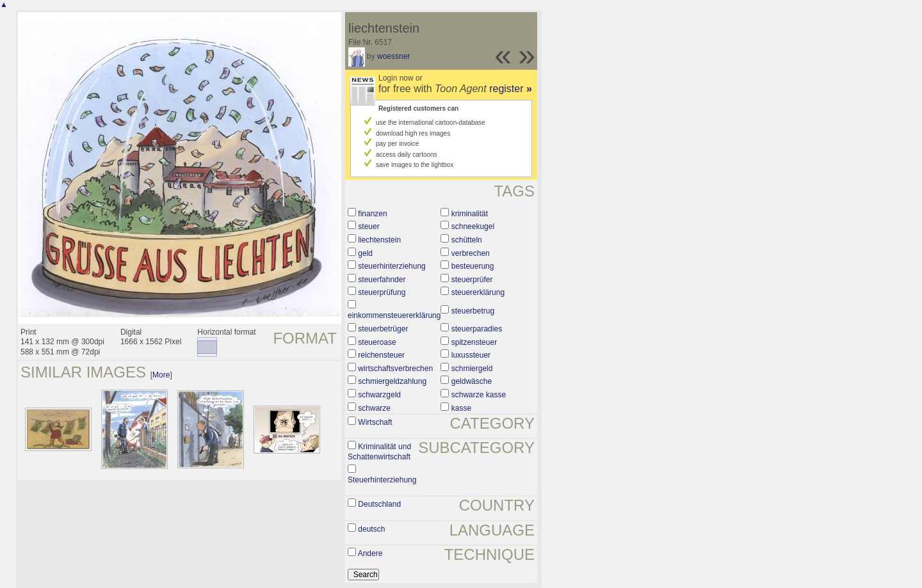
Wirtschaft (375, 422)
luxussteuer (471, 355)
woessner (393, 56)
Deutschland (379, 504)
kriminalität (470, 214)
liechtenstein (379, 240)
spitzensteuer (474, 342)
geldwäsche (472, 381)
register (511, 89)
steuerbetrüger (383, 329)
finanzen (372, 214)
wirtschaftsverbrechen (395, 369)
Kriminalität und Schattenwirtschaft (379, 452)
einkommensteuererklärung (394, 315)
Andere (370, 553)
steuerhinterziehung (392, 266)
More (161, 375)
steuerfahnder (382, 280)
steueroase (377, 342)
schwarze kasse (479, 395)
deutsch (371, 529)
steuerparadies (477, 329)
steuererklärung (478, 292)
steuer (368, 226)
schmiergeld (472, 369)
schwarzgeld (379, 395)
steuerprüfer (472, 280)
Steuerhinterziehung (382, 480)
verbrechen (471, 253)
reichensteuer (381, 355)
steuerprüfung (382, 292)
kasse (461, 408)
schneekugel (473, 226)
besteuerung (473, 266)
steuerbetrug (473, 311)
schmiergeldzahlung (392, 381)
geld (365, 253)
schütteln (467, 240)
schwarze (374, 408)
